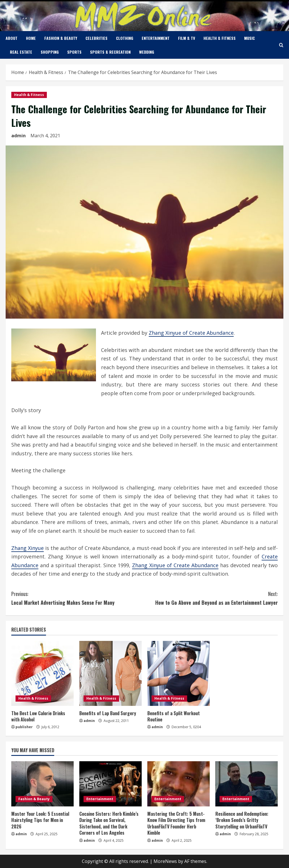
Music (249, 38)
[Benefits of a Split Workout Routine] (179, 673)
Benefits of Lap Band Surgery (108, 713)
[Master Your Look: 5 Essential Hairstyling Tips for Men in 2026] (42, 784)
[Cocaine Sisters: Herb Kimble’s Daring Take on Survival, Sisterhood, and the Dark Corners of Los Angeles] (110, 784)
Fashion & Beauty (61, 38)
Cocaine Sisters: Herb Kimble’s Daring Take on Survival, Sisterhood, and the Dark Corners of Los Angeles (109, 823)
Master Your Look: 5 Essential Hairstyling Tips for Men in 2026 (40, 820)
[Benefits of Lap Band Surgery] (110, 673)
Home (31, 38)
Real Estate (21, 52)
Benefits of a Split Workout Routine (174, 716)
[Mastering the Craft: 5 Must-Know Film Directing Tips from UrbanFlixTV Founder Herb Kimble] (179, 784)
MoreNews (165, 861)
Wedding (147, 52)
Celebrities (97, 38)
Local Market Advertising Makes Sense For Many (78, 598)
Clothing (125, 38)
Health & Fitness (220, 38)
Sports (74, 52)
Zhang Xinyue (28, 548)
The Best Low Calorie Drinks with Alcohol (38, 716)
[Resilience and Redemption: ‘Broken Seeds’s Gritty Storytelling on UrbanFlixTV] (247, 784)
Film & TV (187, 38)
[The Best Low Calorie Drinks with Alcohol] (42, 673)
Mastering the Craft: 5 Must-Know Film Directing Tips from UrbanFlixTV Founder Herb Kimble (176, 823)
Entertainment (156, 38)
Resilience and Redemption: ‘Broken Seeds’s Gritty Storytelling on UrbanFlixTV (242, 820)
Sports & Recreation (110, 52)
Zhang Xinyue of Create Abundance (191, 333)
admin (18, 136)
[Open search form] (281, 45)
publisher (24, 727)
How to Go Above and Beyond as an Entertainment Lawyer (211, 598)
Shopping (50, 52)
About (12, 38)
